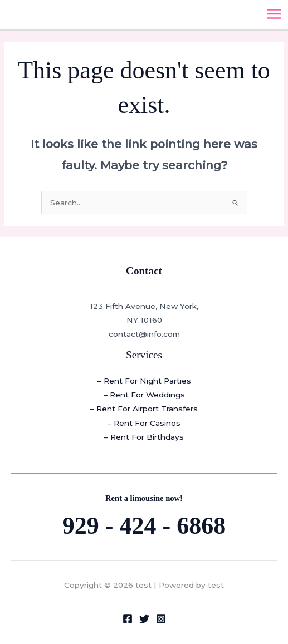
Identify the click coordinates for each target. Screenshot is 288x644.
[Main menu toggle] (274, 14)
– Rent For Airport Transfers (144, 409)
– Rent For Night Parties (144, 381)
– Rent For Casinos (144, 423)
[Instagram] (161, 619)
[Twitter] (144, 619)
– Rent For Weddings (144, 395)
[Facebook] (128, 619)
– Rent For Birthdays (144, 437)
